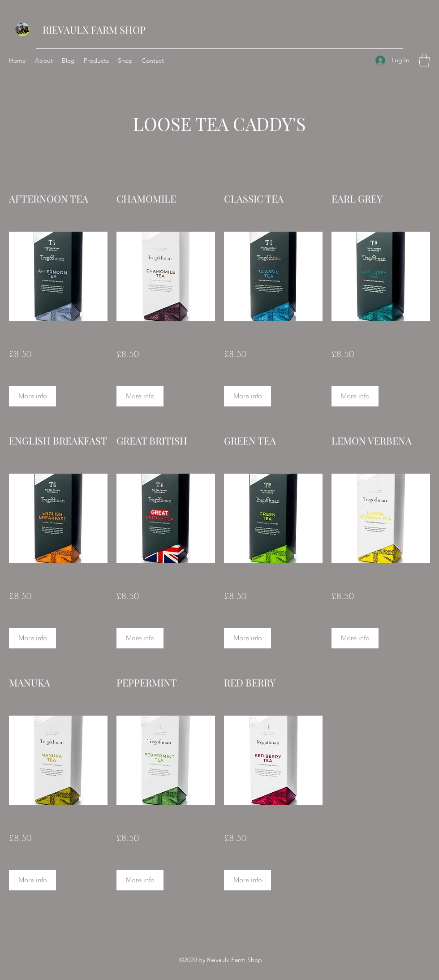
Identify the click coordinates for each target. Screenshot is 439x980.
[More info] (32, 396)
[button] (424, 60)
